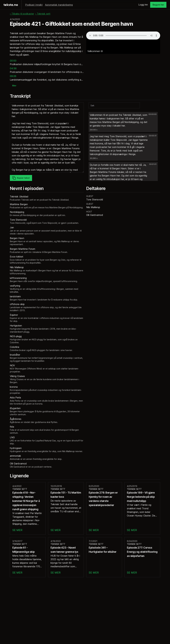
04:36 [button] (13, 68)
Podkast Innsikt (34, 5)
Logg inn (143, 5)
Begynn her (158, 5)
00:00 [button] (13, 61)
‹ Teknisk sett (43, 14)
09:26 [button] (13, 76)
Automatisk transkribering (59, 5)
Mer (14, 86)
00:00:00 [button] (153, 114)
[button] (123, 122)
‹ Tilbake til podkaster (22, 14)
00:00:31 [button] (153, 136)
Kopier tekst (21, 178)
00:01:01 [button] (153, 164)
